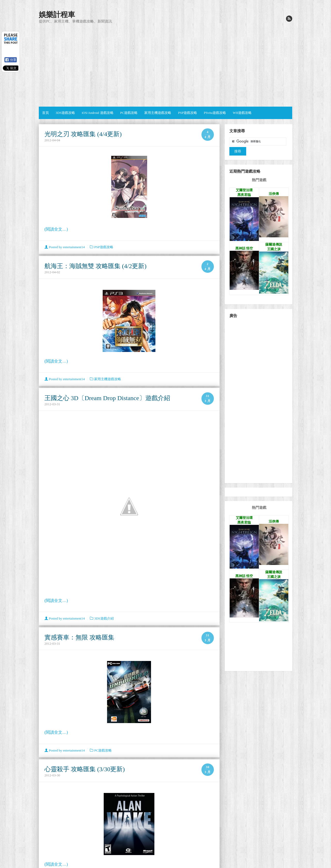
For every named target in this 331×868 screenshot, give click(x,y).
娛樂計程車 (57, 15)
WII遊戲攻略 (242, 113)
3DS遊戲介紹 (104, 618)
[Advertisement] (165, 65)
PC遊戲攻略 (129, 113)
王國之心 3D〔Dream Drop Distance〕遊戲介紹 (107, 398)
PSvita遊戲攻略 (215, 113)
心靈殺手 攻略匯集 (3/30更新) (85, 769)
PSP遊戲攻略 (187, 113)
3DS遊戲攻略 (65, 113)
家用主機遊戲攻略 (158, 113)
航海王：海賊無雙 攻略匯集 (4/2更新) (96, 266)
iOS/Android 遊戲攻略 (97, 113)
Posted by (65, 247)
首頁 (46, 113)
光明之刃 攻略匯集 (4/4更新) (83, 134)
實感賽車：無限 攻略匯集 (79, 637)
